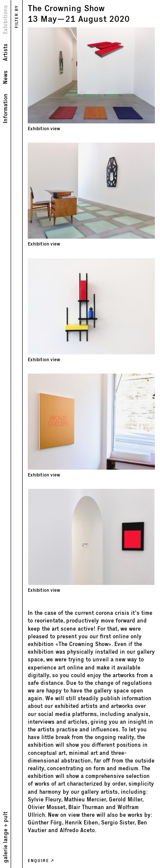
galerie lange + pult (5, 837)
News (5, 77)
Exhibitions (5, 20)
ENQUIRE (41, 861)
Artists (5, 52)
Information (5, 108)
